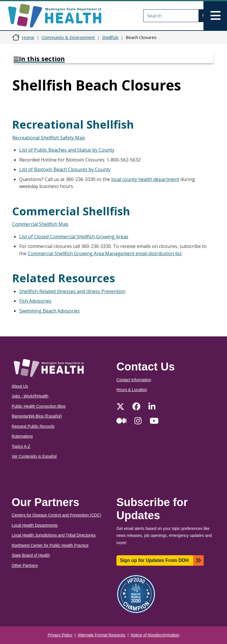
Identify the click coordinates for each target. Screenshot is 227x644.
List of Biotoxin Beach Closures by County (65, 169)
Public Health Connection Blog (39, 406)
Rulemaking (22, 436)
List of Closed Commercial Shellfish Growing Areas (74, 237)
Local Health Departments (35, 525)
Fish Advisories (35, 301)
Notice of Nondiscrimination (155, 635)
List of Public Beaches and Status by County (67, 150)
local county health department (145, 179)
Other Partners (25, 566)
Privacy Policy (60, 635)
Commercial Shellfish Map (40, 224)
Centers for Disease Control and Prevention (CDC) (56, 515)
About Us (20, 386)
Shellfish (110, 37)
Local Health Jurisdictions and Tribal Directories (54, 535)
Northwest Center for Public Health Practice (50, 545)
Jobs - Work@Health (30, 396)
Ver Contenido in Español (34, 456)
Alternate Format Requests (102, 635)
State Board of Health (31, 555)
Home (28, 37)
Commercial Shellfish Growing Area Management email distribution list (105, 253)
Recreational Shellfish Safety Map (49, 138)
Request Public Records (33, 426)
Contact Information (134, 380)
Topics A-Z (21, 447)
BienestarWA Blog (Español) (37, 416)
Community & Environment (68, 37)
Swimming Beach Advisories (49, 311)
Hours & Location (132, 390)
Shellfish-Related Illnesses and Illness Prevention (72, 291)
